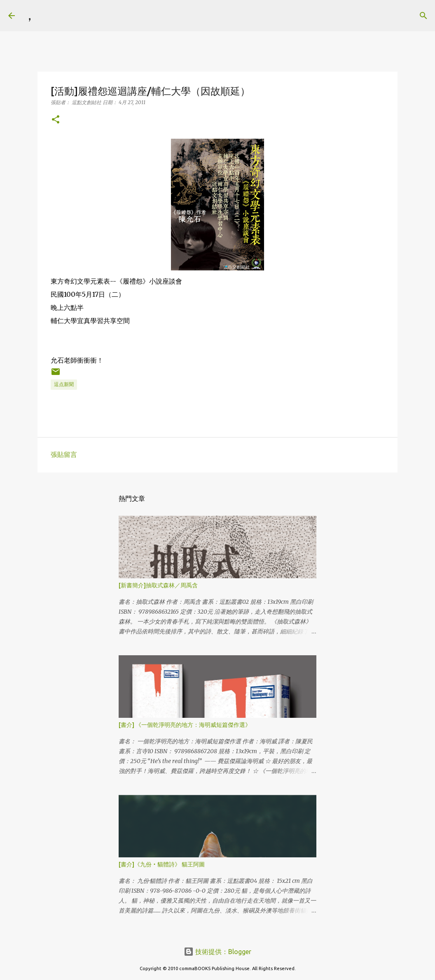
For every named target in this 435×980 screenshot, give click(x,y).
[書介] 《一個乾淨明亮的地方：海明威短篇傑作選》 (185, 725)
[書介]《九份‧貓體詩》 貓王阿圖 (162, 864)
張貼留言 (64, 454)
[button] (56, 120)
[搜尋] (48, 16)
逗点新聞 (64, 384)
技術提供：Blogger (217, 952)
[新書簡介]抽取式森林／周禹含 (158, 585)
